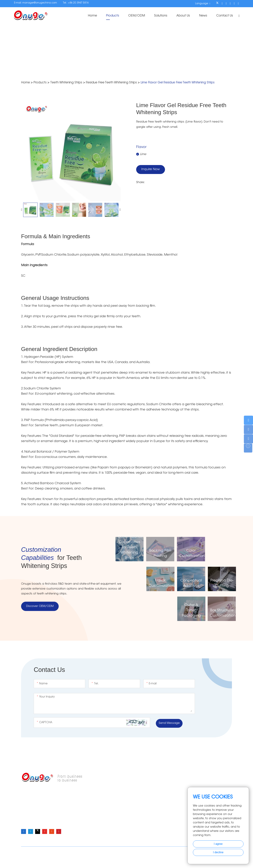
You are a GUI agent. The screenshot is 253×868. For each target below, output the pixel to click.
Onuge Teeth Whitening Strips (56, 858)
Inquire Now (150, 170)
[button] (22, 210)
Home (88, 16)
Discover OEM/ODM (40, 606)
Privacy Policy (162, 851)
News (202, 16)
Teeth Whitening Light (139, 804)
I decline (218, 852)
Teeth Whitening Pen (138, 798)
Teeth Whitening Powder (141, 792)
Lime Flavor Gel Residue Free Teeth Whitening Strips (190, 83)
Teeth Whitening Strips (69, 83)
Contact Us (224, 16)
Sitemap (147, 851)
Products (108, 16)
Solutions (158, 16)
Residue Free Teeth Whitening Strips (118, 83)
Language (202, 4)
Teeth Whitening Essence (141, 815)
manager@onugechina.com (40, 3)
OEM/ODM (133, 16)
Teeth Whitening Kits (138, 809)
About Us (181, 16)
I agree (218, 844)
